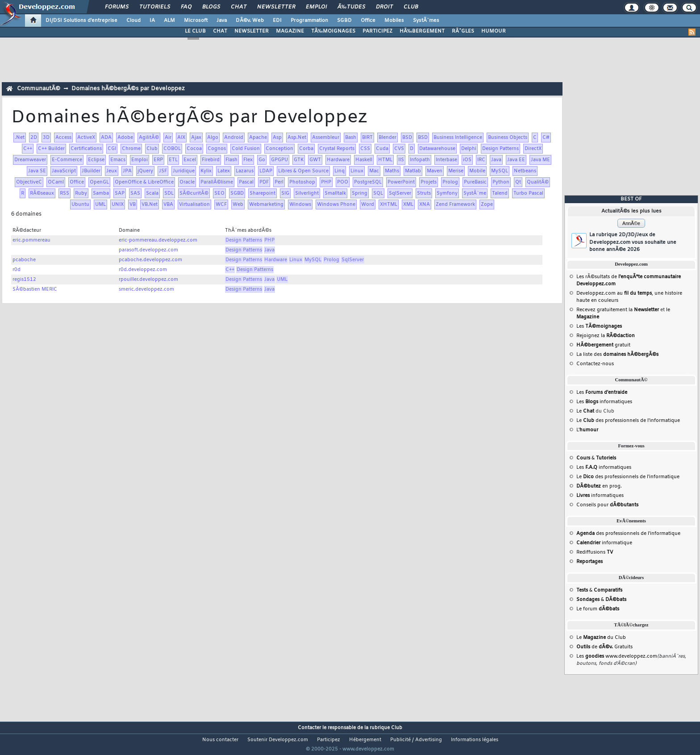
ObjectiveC (29, 182)
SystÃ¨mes (426, 21)
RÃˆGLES (463, 31)
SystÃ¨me (475, 193)
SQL (378, 193)
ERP (158, 160)
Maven (435, 171)
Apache (258, 138)
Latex (224, 171)
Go (262, 160)
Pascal (246, 182)
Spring (360, 193)
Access (63, 138)
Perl (279, 182)
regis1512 (24, 279)
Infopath (420, 160)
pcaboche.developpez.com (150, 260)
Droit (384, 7)
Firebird (211, 160)
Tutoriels (155, 7)
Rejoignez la (606, 336)
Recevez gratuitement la (618, 310)
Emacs (118, 160)
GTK (299, 160)
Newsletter (276, 7)
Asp (277, 138)
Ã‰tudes (351, 7)
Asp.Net (297, 138)
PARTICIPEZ (377, 31)
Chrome (131, 149)
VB (133, 204)
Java (222, 21)
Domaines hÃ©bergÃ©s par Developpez (128, 89)
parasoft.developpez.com (148, 250)
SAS (135, 193)
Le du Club (601, 638)
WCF (221, 204)
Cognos (217, 149)
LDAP (266, 171)
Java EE (516, 160)
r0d (17, 270)
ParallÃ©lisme (217, 182)
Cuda (382, 149)
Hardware (338, 160)
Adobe (125, 138)
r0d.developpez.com (143, 270)
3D (46, 138)
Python (501, 182)
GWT (315, 160)
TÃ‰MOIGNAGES (333, 31)
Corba (306, 149)
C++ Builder (51, 149)
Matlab (413, 171)
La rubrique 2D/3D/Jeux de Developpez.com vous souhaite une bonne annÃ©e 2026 (633, 242)
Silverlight (307, 193)
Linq (340, 171)
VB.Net (150, 204)
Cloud (133, 21)
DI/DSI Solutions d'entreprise (81, 21)
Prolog (450, 182)
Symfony (447, 193)
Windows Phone (336, 204)
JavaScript (64, 171)
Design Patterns (500, 149)
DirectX (533, 149)
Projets (429, 182)
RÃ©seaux (42, 193)
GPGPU (279, 160)
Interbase (446, 160)
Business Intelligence (458, 138)
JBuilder (91, 171)
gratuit (603, 345)
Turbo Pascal (528, 193)
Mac (374, 171)
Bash (351, 138)
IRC (481, 160)
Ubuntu (80, 204)
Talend (500, 193)
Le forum (598, 609)
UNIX (118, 204)
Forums (117, 7)
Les (599, 326)
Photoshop (302, 182)
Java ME (540, 160)
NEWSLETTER (252, 31)
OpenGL (99, 182)
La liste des (617, 355)
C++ (28, 149)
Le (585, 411)
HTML (385, 160)
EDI (277, 21)
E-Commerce (67, 160)
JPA (127, 171)
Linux (357, 171)
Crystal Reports (337, 149)
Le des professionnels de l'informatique (628, 421)
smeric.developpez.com (146, 289)
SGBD (344, 21)
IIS (401, 160)
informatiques (600, 496)
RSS (65, 193)
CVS (399, 149)
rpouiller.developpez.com (148, 279)
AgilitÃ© (149, 138)
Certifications (86, 149)
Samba (101, 193)
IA (152, 21)
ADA (106, 138)
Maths (392, 171)
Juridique (184, 171)
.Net (20, 138)
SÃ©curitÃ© (194, 193)
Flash (231, 160)
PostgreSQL (368, 182)
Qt (518, 182)
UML (100, 204)
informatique (604, 543)
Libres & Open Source (303, 171)
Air (168, 138)
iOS (467, 160)
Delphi (469, 149)
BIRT (367, 138)
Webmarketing (266, 204)
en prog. (599, 486)
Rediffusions (595, 552)
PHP (326, 182)
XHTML (389, 204)
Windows (300, 204)
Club (411, 7)
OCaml (56, 182)
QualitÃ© (538, 182)
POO (343, 182)
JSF (163, 171)
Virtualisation (194, 204)
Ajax (196, 138)
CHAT (220, 31)
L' (587, 430)
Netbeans (525, 171)
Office (368, 21)
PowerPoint (401, 182)
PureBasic (475, 182)
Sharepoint (262, 193)
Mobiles (394, 21)
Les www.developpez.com (617, 656)
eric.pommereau (31, 240)
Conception (279, 149)
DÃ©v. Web (250, 21)
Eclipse (96, 160)
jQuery (145, 171)
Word (368, 204)
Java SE (37, 171)
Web (238, 204)
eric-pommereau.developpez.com (158, 240)
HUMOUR (494, 31)
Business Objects (508, 138)
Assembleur (326, 138)
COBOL (172, 149)
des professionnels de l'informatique (628, 534)
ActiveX (86, 138)
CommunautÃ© (39, 89)
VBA (168, 204)
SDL (169, 193)
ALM (169, 21)
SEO (219, 193)
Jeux (112, 171)
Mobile (477, 171)
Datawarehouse (437, 149)
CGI (112, 149)
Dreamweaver (30, 160)
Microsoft (196, 21)
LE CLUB (195, 31)
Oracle (187, 182)
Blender (387, 138)
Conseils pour (607, 505)
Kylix (206, 171)
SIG (285, 193)
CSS (365, 149)
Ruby (81, 193)
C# (546, 138)
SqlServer (400, 193)
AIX (181, 138)
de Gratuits (604, 647)
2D (34, 138)
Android (234, 138)
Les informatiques (604, 402)
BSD (407, 138)
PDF (264, 182)
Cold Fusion (246, 149)
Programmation (309, 21)
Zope (487, 204)
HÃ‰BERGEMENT (422, 31)
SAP (120, 193)
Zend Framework (455, 204)
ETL (173, 160)
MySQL (500, 171)
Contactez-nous (595, 364)
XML (408, 204)
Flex (248, 160)
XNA (425, 204)
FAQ (186, 7)
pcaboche (24, 260)
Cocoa (194, 149)
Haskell (364, 160)
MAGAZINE (290, 31)
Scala (152, 193)
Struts (424, 193)
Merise (456, 171)
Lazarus (245, 171)
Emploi (316, 7)
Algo (213, 138)
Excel (190, 160)
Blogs (211, 7)
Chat (239, 7)
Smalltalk (335, 193)
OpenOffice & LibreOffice (144, 182)
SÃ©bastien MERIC (35, 289)
